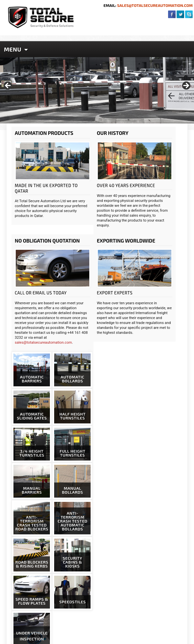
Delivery (30, 585)
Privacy (29, 592)
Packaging (32, 578)
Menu (13, 49)
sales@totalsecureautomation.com (154, 5)
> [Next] (186, 86)
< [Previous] (8, 86)
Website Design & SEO (137, 639)
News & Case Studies (43, 571)
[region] (97, 88)
